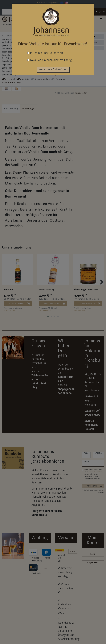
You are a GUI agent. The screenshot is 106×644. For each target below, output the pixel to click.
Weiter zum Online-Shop (53, 70)
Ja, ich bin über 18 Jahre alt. (46, 53)
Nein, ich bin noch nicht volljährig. (50, 60)
